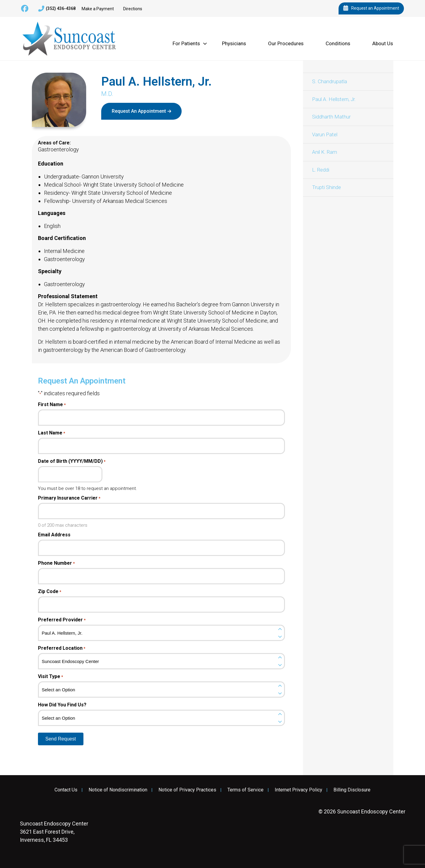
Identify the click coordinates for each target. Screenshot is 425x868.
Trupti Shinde (327, 187)
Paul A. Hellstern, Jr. (334, 99)
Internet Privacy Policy (298, 790)
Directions (133, 9)
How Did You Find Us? (62, 705)
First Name (52, 405)
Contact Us (66, 790)
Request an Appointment (371, 8)
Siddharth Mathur (331, 117)
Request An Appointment (139, 111)
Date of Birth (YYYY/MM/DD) (72, 461)
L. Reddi (321, 170)
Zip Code (50, 592)
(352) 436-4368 (57, 9)
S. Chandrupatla (330, 81)
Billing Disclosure (352, 790)
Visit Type (50, 677)
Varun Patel (325, 134)
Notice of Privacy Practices (187, 790)
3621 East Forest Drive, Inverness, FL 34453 (54, 832)
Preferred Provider (62, 620)
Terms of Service (245, 790)
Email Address (54, 535)
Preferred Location (62, 648)
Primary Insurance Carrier (69, 498)
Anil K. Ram (325, 152)
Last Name (52, 433)
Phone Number (56, 563)
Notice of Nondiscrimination (118, 790)
